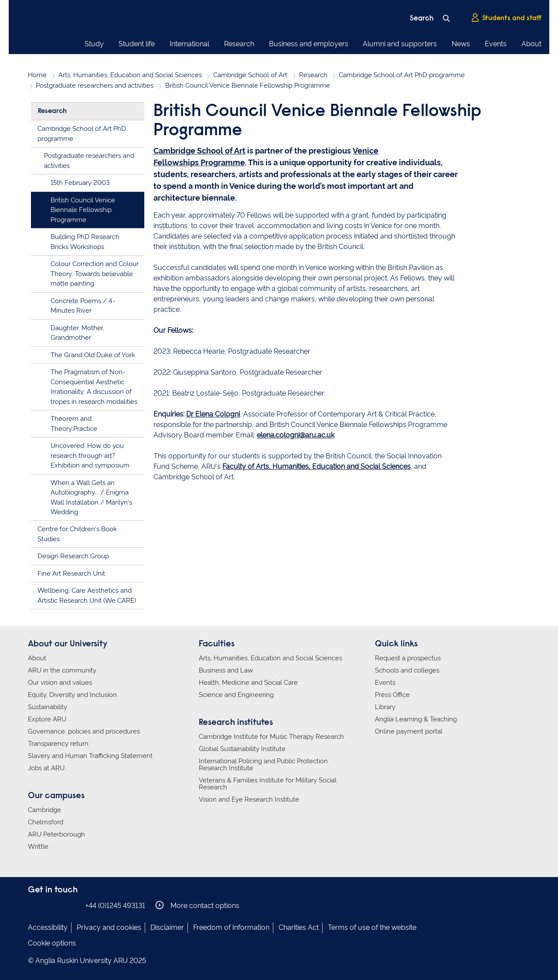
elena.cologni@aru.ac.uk (296, 435)
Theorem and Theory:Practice (74, 424)
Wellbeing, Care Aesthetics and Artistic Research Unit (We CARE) (87, 596)
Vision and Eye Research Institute (249, 799)
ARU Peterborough (56, 834)
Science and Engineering (236, 695)
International (189, 44)
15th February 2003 (80, 183)
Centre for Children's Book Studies (77, 534)
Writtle (38, 847)
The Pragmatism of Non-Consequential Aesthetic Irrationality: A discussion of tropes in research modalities (94, 387)
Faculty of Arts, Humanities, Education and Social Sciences (316, 466)
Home (37, 75)
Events (496, 44)
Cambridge (44, 810)
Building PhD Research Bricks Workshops (85, 242)
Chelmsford (46, 822)
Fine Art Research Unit (71, 574)
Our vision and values (60, 683)
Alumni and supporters (400, 44)
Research (239, 44)
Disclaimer (167, 927)
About (531, 44)
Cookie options (52, 943)
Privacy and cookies (109, 927)
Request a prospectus (408, 658)
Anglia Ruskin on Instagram (47, 905)
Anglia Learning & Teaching (416, 719)
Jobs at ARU (46, 768)
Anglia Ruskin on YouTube (73, 905)
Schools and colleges (407, 670)
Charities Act (299, 927)
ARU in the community (62, 670)
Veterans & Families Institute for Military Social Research (268, 784)
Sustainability (48, 707)
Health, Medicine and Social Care (248, 683)
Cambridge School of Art (250, 75)
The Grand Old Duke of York (93, 355)
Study (94, 44)
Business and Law (226, 670)
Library (385, 707)
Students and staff (506, 18)
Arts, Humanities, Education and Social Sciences (130, 75)
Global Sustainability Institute (242, 749)
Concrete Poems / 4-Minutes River (83, 306)
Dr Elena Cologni (213, 414)
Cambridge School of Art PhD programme (402, 75)
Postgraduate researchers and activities (95, 85)
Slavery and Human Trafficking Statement (90, 756)
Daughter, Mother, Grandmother (77, 333)
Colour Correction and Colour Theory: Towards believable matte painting (95, 274)
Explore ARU (47, 719)
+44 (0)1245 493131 (115, 906)
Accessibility (48, 927)
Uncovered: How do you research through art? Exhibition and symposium (90, 456)
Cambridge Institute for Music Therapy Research (271, 737)
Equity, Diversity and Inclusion (72, 695)
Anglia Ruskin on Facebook (34, 905)
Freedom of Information (231, 927)
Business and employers (309, 44)
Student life (137, 44)
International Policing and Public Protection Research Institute (263, 765)
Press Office (392, 695)
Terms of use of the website (372, 927)
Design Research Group (73, 556)
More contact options (197, 905)
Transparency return (58, 744)
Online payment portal (409, 731)
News (461, 44)
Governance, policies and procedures (84, 731)
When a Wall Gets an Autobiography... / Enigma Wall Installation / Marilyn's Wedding (91, 498)
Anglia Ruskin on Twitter (60, 905)
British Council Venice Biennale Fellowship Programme (83, 210)
